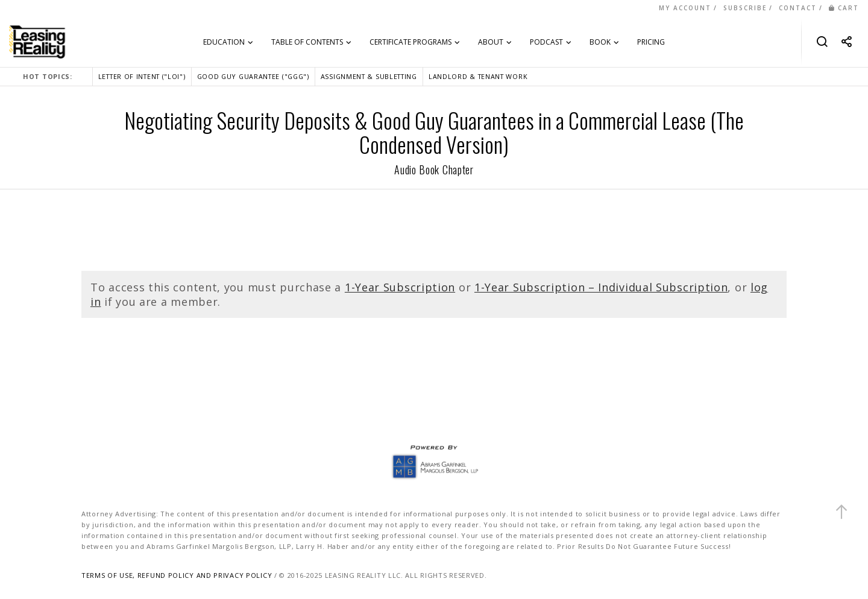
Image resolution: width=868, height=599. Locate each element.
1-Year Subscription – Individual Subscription (601, 287)
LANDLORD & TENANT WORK (478, 76)
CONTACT (798, 8)
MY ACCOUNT (685, 8)
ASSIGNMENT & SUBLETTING (369, 76)
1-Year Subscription (400, 287)
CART (844, 8)
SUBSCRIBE (745, 8)
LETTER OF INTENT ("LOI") (142, 76)
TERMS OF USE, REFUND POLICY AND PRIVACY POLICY (177, 575)
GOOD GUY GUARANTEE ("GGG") (253, 76)
